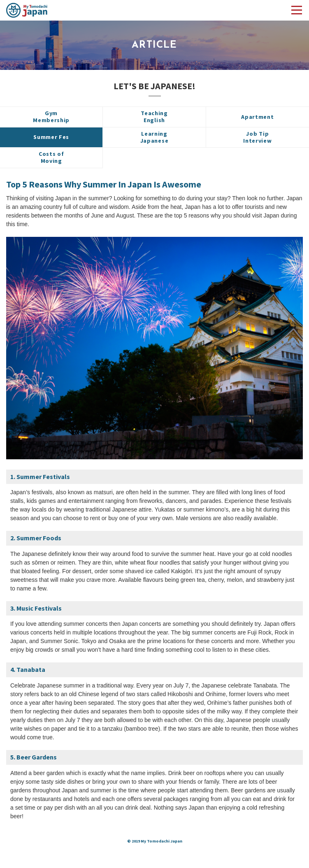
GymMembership (51, 117)
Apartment (257, 117)
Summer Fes (51, 137)
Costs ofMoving (51, 157)
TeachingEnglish (154, 117)
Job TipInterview (257, 137)
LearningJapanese (154, 137)
